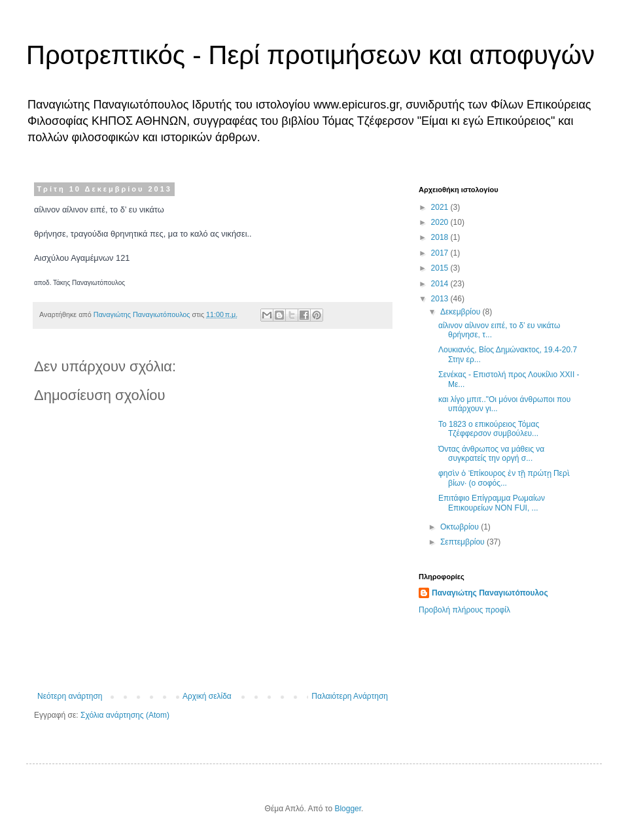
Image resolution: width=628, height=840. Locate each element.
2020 (441, 222)
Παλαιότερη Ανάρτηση (350, 696)
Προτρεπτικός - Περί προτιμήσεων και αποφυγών (310, 55)
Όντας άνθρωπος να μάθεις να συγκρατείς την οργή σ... (491, 454)
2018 (441, 237)
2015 (441, 268)
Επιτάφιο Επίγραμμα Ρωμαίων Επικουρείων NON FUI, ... (492, 503)
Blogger (348, 809)
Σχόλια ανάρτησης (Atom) (125, 715)
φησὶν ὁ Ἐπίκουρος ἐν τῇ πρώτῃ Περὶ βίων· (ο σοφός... (504, 478)
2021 (441, 207)
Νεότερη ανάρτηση (70, 696)
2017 (441, 253)
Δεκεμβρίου (462, 312)
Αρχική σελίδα (207, 696)
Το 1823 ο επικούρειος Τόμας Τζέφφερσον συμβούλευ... (489, 429)
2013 (441, 299)
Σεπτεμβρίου (463, 542)
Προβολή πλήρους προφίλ (464, 610)
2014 (441, 284)
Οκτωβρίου (461, 527)
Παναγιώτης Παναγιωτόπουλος (490, 593)
